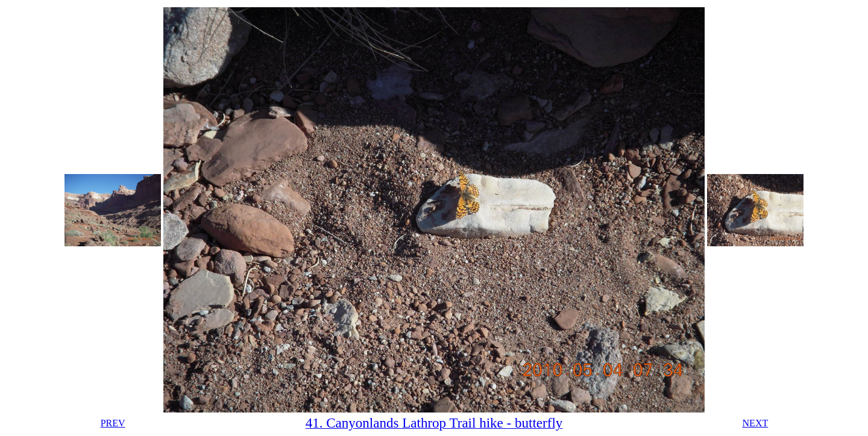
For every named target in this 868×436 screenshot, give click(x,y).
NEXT (756, 423)
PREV (113, 423)
